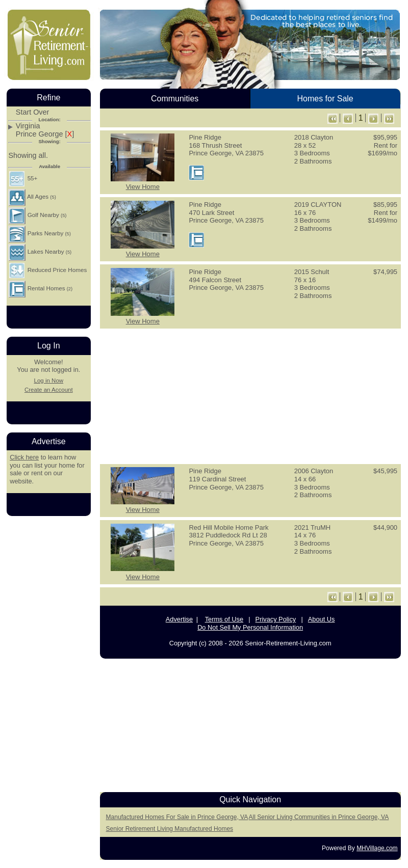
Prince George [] (45, 134)
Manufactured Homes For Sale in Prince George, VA (177, 817)
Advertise (179, 619)
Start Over (33, 112)
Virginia (28, 126)
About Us (322, 619)
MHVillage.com (377, 848)
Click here (24, 457)
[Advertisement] (250, 395)
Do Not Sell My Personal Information (250, 627)
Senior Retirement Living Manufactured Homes (170, 829)
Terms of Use (224, 619)
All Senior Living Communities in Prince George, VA (319, 817)
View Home (143, 187)
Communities (175, 99)
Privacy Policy (276, 619)
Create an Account (49, 390)
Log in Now (48, 381)
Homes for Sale (325, 99)
